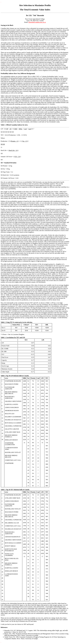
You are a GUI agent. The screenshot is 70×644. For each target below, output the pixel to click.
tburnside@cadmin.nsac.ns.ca (37, 22)
